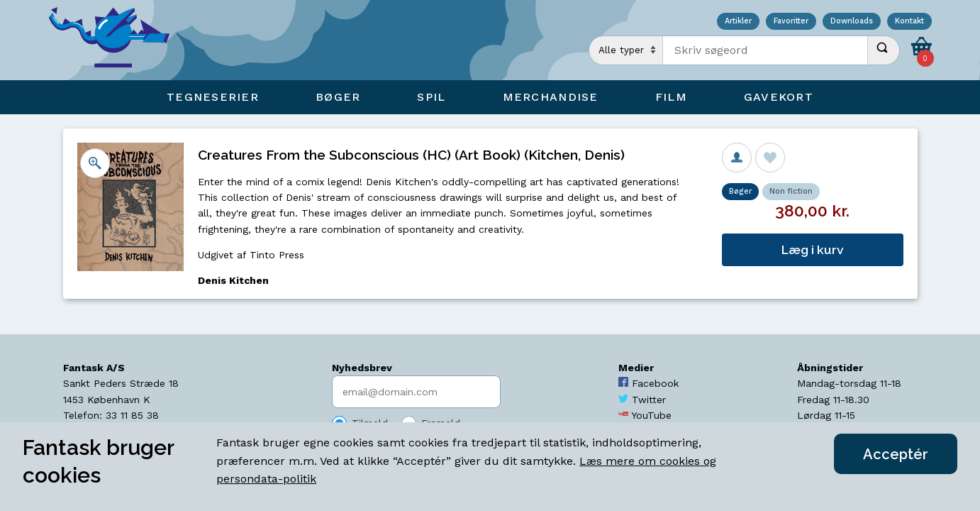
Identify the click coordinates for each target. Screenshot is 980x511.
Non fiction (791, 191)
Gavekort (779, 97)
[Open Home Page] (116, 40)
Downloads (852, 22)
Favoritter (791, 22)
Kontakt (909, 22)
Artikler (738, 22)
